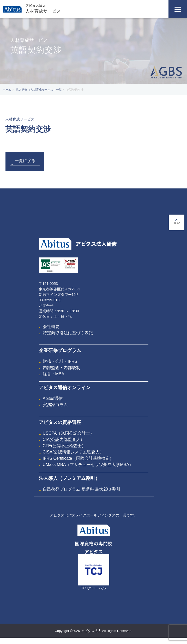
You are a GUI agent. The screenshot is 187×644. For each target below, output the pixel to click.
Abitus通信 (53, 398)
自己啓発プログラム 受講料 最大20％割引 (82, 489)
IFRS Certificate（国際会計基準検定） (78, 458)
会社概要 (51, 327)
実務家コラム (55, 405)
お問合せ (46, 306)
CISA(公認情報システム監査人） (73, 452)
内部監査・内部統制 (62, 368)
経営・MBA (54, 374)
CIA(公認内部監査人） (64, 439)
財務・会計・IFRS (60, 361)
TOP (177, 222)
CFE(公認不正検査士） (64, 446)
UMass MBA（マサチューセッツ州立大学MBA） (88, 465)
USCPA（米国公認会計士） (69, 433)
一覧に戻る (25, 162)
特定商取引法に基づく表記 (68, 333)
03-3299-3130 (50, 300)
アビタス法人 (36, 6)
